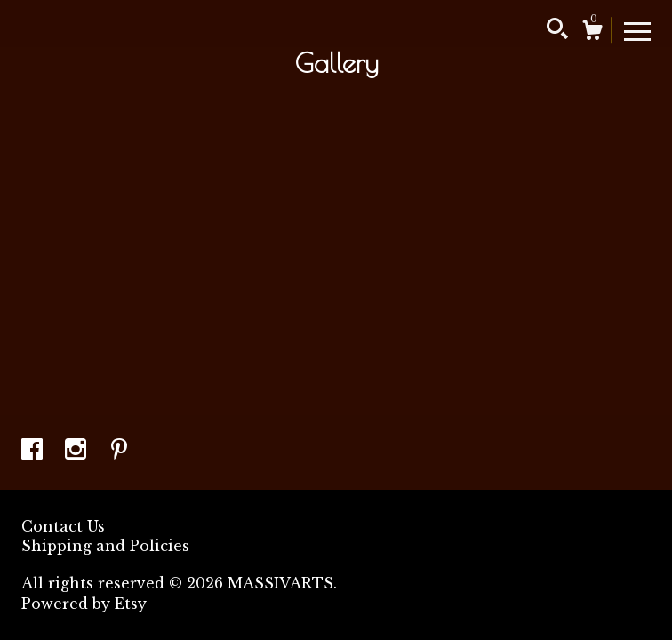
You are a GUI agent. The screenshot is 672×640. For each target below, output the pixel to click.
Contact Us (63, 526)
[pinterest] (119, 451)
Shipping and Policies (105, 546)
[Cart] (592, 33)
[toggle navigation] (637, 30)
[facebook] (34, 451)
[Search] (557, 31)
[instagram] (78, 451)
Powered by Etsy (84, 604)
